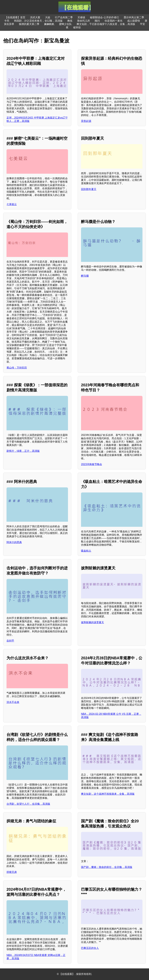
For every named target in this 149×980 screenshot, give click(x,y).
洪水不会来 (13, 702)
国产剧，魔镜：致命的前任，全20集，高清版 (107, 867)
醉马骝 (85, 276)
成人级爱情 (134, 21)
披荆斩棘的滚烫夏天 (92, 622)
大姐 (48, 17)
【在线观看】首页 (15, 17)
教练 (70, 21)
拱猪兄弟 (12, 872)
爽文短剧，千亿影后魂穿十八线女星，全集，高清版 (106, 24)
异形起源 (86, 121)
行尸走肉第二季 (64, 17)
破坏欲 (77, 27)
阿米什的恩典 (14, 542)
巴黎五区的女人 (90, 948)
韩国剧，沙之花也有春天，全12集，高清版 (38, 21)
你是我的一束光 (114, 21)
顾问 (97, 21)
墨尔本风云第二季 (134, 17)
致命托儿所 (84, 21)
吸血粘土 (86, 551)
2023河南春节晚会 (92, 464)
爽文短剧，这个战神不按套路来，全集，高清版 (108, 794)
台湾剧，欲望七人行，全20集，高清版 (28, 804)
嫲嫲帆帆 (49, 24)
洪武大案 (35, 17)
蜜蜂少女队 (65, 24)
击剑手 (10, 641)
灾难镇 (81, 17)
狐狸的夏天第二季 (29, 24)
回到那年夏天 (89, 189)
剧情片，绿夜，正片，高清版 (23, 451)
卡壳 (7, 21)
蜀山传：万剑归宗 (17, 368)
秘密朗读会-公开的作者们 (104, 17)
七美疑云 (12, 204)
